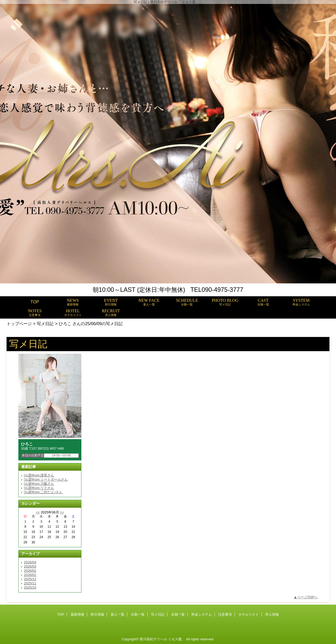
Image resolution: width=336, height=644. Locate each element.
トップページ (19, 324)
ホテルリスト (249, 614)
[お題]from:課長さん (39, 475)
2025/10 (30, 587)
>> (62, 512)
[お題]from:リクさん (39, 488)
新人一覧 (118, 614)
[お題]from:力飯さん (39, 484)
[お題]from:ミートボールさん (46, 479)
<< (38, 512)
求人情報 (272, 614)
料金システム (202, 614)
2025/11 (30, 583)
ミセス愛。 (177, 639)
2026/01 (30, 575)
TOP (35, 302)
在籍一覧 (178, 614)
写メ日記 (45, 324)
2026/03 (30, 566)
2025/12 (30, 579)
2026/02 (30, 571)
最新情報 (77, 614)
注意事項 (225, 614)
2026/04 (30, 562)
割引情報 (97, 614)
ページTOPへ (308, 597)
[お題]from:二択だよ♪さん (43, 492)
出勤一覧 (138, 614)
